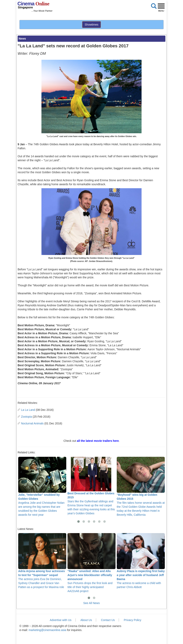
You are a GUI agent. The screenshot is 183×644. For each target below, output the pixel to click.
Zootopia (26, 417)
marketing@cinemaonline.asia (47, 630)
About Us (86, 620)
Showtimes (91, 25)
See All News (91, 603)
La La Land (28, 410)
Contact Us (108, 620)
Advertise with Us (61, 620)
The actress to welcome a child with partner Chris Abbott (141, 561)
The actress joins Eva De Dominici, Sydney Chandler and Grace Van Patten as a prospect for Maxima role (42, 561)
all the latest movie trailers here (98, 441)
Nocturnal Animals (32, 423)
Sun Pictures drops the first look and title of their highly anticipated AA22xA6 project (91, 563)
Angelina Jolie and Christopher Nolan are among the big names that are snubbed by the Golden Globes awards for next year (42, 487)
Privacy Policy (132, 620)
